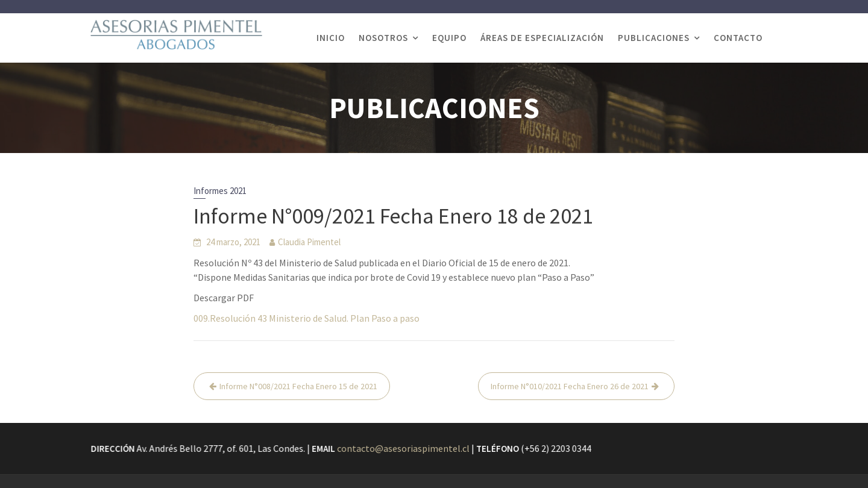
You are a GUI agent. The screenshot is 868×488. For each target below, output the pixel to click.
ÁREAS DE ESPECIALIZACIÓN (542, 38)
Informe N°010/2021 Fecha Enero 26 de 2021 (570, 386)
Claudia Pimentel (309, 242)
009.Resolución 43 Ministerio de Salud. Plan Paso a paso (307, 318)
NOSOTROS (383, 38)
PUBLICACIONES (654, 38)
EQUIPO (449, 38)
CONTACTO (738, 38)
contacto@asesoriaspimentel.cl (404, 448)
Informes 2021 (220, 191)
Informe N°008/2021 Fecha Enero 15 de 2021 (298, 386)
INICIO (331, 38)
